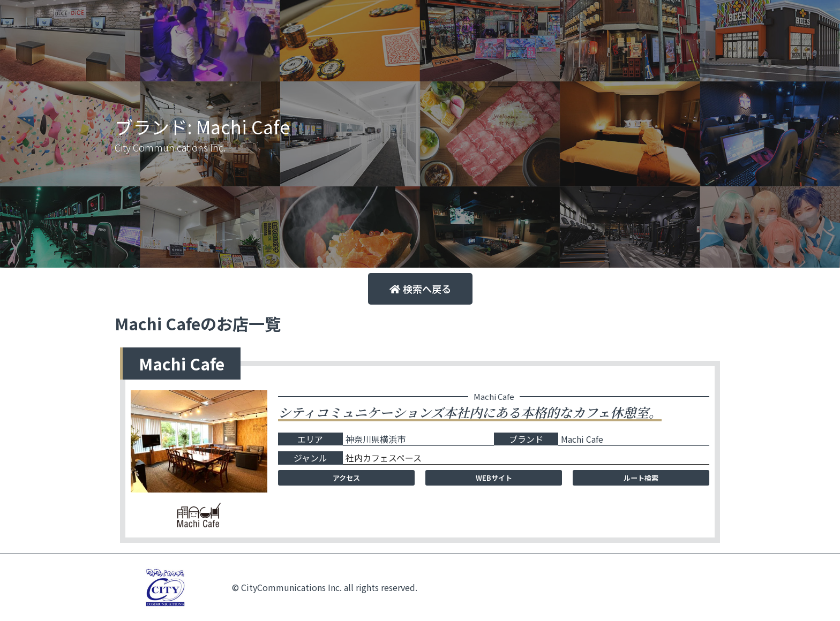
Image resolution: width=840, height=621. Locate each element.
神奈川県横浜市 (376, 439)
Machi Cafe (582, 439)
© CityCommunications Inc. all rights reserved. (325, 587)
